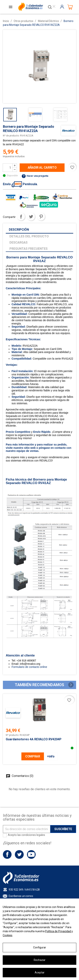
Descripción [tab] (19, 230)
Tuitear (31, 217)
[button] (71, 685)
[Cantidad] (8, 168)
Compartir (21, 217)
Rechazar (40, 960)
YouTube (31, 854)
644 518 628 (32, 890)
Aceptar (40, 972)
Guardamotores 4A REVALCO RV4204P (34, 739)
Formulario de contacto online (29, 667)
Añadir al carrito (42, 168)
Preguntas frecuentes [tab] (29, 249)
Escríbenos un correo (21, 896)
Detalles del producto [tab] (29, 236)
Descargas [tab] (18, 242)
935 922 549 (16, 890)
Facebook (7, 854)
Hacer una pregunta (35, 176)
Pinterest (41, 217)
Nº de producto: (11, 136)
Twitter (19, 854)
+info (51, 756)
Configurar (40, 947)
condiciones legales (33, 835)
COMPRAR (33, 756)
